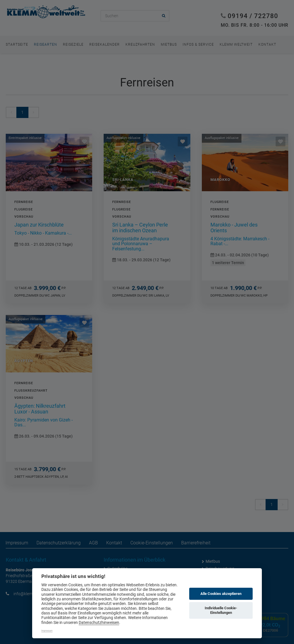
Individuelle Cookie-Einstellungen (221, 610)
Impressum (47, 631)
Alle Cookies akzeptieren (221, 594)
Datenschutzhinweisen (99, 622)
